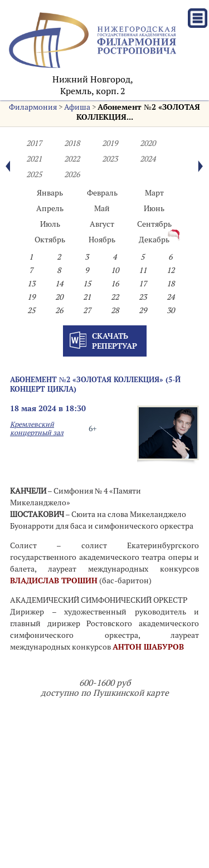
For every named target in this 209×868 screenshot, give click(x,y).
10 (115, 270)
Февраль (102, 193)
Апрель (50, 208)
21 (87, 297)
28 (115, 310)
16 (115, 284)
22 (115, 297)
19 (31, 297)
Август (102, 224)
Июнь (154, 208)
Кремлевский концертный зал (37, 428)
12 (171, 270)
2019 (110, 143)
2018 (72, 143)
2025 (34, 174)
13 (31, 284)
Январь (50, 193)
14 (59, 284)
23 (143, 297)
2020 (148, 143)
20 (59, 297)
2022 (72, 159)
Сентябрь (154, 224)
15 (87, 284)
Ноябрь (102, 240)
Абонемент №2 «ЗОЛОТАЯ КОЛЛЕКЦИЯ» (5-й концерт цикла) (95, 384)
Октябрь (50, 240)
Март (154, 193)
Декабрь (154, 240)
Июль (50, 224)
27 (87, 310)
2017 (34, 143)
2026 (72, 174)
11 (143, 270)
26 (59, 310)
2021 (34, 159)
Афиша (77, 107)
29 (143, 310)
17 (143, 284)
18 (171, 284)
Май (102, 208)
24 (171, 297)
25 (31, 310)
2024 (148, 159)
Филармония (33, 107)
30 (171, 310)
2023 (110, 159)
